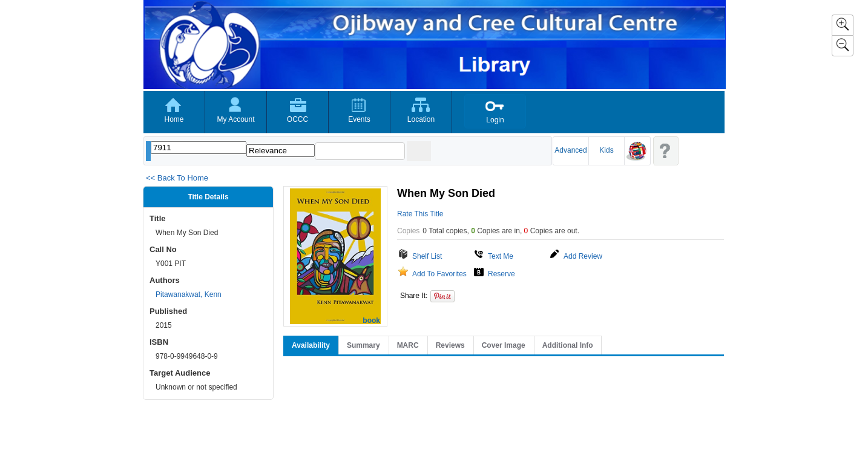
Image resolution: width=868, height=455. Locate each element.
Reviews (450, 345)
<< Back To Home (177, 178)
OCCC (298, 119)
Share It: (414, 296)
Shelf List (427, 256)
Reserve (501, 274)
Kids (606, 150)
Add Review (583, 256)
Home (174, 119)
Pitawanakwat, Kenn (189, 294)
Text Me (501, 256)
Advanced (570, 150)
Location (421, 119)
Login (495, 120)
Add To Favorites (439, 274)
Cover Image (504, 345)
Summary (363, 345)
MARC (408, 345)
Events (359, 119)
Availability (311, 345)
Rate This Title (420, 214)
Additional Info (568, 345)
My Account (235, 119)
